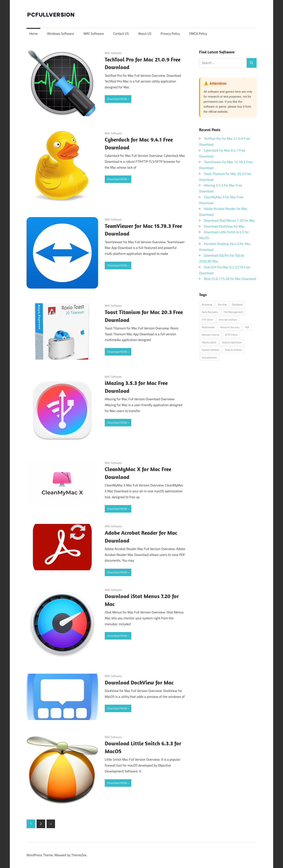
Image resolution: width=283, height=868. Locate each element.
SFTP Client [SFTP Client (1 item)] (231, 335)
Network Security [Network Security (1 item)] (230, 327)
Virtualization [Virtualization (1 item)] (209, 357)
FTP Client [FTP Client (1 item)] (207, 320)
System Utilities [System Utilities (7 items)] (210, 350)
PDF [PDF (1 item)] (247, 327)
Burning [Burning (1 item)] (222, 304)
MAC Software (94, 34)
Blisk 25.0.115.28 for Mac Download (230, 279)
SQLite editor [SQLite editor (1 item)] (209, 342)
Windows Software (61, 34)
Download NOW (117, 99)
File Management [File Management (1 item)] (233, 312)
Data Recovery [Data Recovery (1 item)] (210, 312)
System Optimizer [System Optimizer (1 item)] (232, 342)
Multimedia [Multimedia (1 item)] (208, 327)
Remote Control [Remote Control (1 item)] (211, 335)
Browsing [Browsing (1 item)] (207, 304)
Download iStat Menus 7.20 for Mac (229, 220)
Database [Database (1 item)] (237, 304)
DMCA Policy (198, 34)
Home (34, 34)
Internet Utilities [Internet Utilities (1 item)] (228, 320)
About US (145, 34)
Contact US (121, 34)
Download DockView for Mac (139, 682)
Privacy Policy (170, 34)
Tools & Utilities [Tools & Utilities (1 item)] (233, 350)
